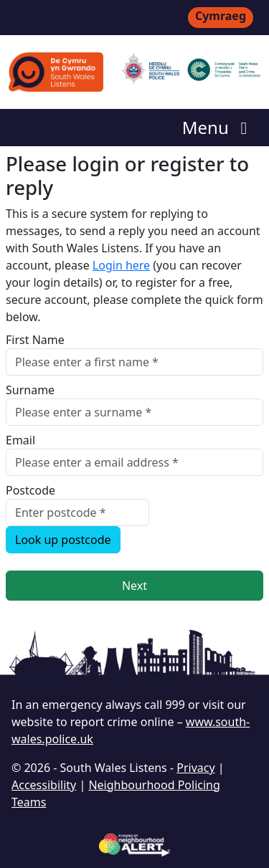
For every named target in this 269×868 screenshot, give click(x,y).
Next (134, 586)
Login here (121, 265)
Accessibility (44, 785)
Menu (218, 127)
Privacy (195, 768)
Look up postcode (63, 540)
